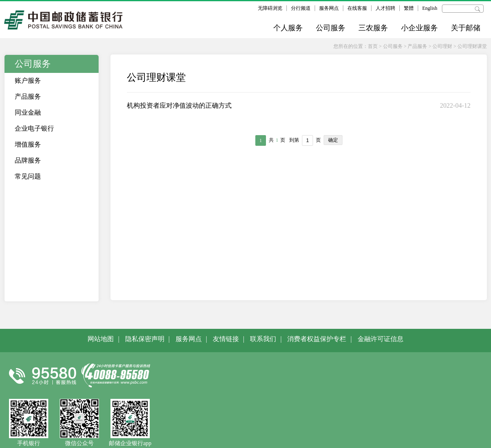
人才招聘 (385, 8)
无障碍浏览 (270, 8)
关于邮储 (466, 28)
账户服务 (28, 80)
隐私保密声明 (145, 339)
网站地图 (101, 339)
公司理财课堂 (472, 46)
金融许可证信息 (381, 339)
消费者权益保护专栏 (317, 339)
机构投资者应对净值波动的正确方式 (179, 105)
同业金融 (28, 112)
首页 (373, 46)
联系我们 (263, 339)
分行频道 (301, 8)
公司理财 (442, 46)
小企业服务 (419, 28)
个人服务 (288, 28)
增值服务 (28, 144)
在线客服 (357, 8)
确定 (333, 140)
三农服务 (373, 28)
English (430, 8)
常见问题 (28, 176)
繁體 (409, 8)
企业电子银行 (34, 128)
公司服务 (331, 28)
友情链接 (226, 339)
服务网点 (329, 8)
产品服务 (417, 46)
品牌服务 (28, 160)
